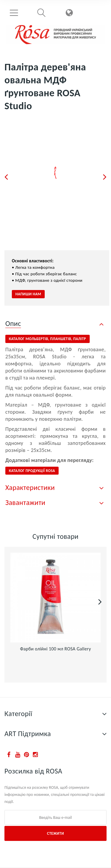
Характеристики (30, 487)
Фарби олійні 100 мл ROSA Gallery (56, 649)
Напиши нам (28, 294)
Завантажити (25, 502)
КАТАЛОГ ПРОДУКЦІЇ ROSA (32, 471)
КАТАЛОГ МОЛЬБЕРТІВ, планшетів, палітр (48, 339)
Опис (13, 323)
